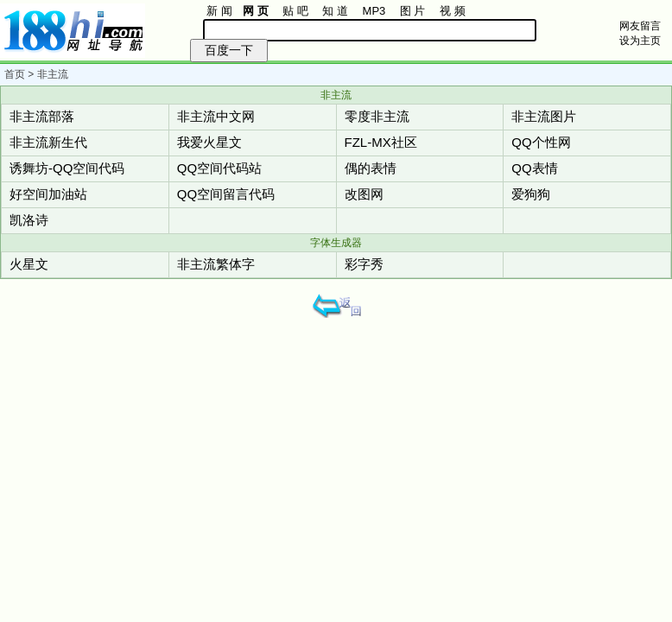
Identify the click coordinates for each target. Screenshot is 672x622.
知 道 (335, 11)
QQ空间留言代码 (226, 194)
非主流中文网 (216, 116)
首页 (15, 74)
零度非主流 (377, 116)
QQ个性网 (541, 142)
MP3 (374, 11)
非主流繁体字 (216, 264)
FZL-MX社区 (381, 142)
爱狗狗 (531, 194)
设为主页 (640, 41)
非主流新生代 (48, 142)
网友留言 (640, 26)
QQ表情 (534, 168)
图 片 (413, 11)
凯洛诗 (29, 220)
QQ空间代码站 (219, 168)
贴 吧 (295, 11)
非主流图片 (544, 116)
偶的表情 (371, 168)
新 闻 (219, 11)
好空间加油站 (48, 194)
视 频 (453, 11)
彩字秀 (364, 264)
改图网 (364, 194)
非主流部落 (42, 116)
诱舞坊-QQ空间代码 (67, 168)
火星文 (29, 264)
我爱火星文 (209, 142)
